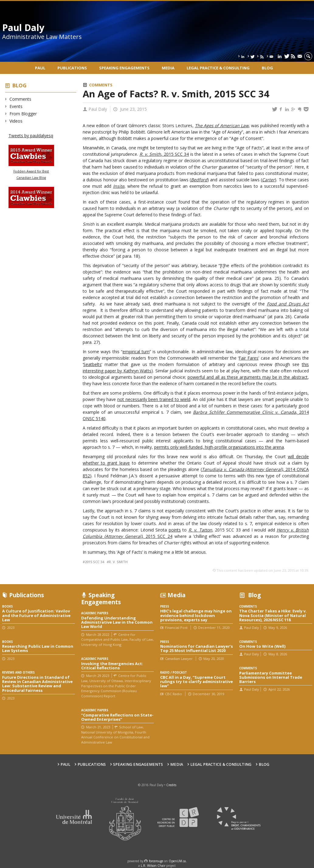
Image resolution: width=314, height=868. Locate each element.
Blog (267, 68)
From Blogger (23, 114)
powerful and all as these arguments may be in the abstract (248, 377)
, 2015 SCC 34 (175, 154)
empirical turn (136, 352)
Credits (171, 785)
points (175, 530)
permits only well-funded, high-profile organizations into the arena (219, 447)
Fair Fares (248, 358)
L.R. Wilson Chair (153, 866)
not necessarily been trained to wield (154, 399)
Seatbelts (92, 364)
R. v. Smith (118, 562)
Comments (21, 99)
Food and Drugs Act (288, 304)
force (156, 861)
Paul (40, 68)
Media (168, 68)
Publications (72, 68)
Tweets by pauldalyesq (31, 136)
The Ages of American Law (222, 125)
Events (16, 106)
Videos (16, 121)
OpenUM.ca (177, 861)
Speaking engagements (124, 68)
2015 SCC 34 (94, 562)
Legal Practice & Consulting (218, 68)
